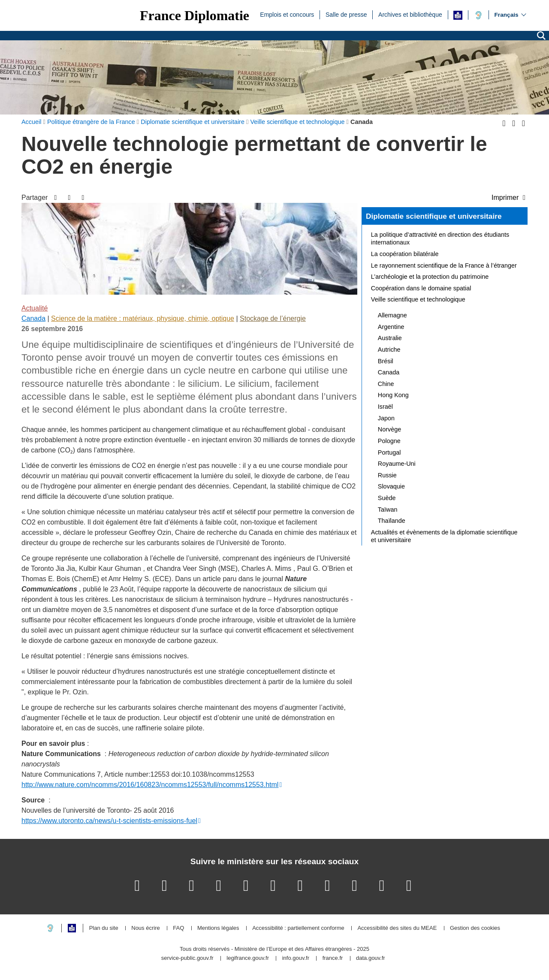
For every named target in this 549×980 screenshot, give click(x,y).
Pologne (389, 441)
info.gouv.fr (296, 958)
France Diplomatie (195, 15)
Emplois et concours (287, 14)
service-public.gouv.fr (187, 958)
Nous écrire (145, 928)
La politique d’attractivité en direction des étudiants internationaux (440, 238)
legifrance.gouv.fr (248, 958)
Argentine (391, 327)
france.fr (333, 958)
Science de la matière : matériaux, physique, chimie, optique (143, 318)
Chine (386, 384)
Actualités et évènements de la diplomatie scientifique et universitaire (444, 536)
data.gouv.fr (371, 958)
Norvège (389, 429)
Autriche (389, 350)
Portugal (389, 452)
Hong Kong (393, 395)
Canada (33, 318)
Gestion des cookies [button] (475, 928)
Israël (385, 407)
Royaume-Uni (397, 464)
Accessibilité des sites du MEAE (397, 928)
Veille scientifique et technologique (418, 299)
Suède (387, 498)
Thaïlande (392, 521)
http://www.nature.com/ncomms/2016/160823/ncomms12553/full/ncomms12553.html (150, 785)
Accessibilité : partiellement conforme (298, 928)
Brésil (386, 361)
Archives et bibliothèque (410, 14)
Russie (387, 475)
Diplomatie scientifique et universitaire (434, 216)
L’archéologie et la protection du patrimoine (430, 277)
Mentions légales (218, 928)
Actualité (35, 308)
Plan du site (104, 928)
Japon (386, 418)
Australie (390, 338)
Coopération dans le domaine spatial (421, 288)
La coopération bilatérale (405, 254)
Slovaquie (391, 486)
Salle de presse (346, 14)
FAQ (178, 928)
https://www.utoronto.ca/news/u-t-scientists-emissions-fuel (109, 821)
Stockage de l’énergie (273, 318)
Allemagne (392, 315)
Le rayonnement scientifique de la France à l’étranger (444, 265)
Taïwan (388, 510)
